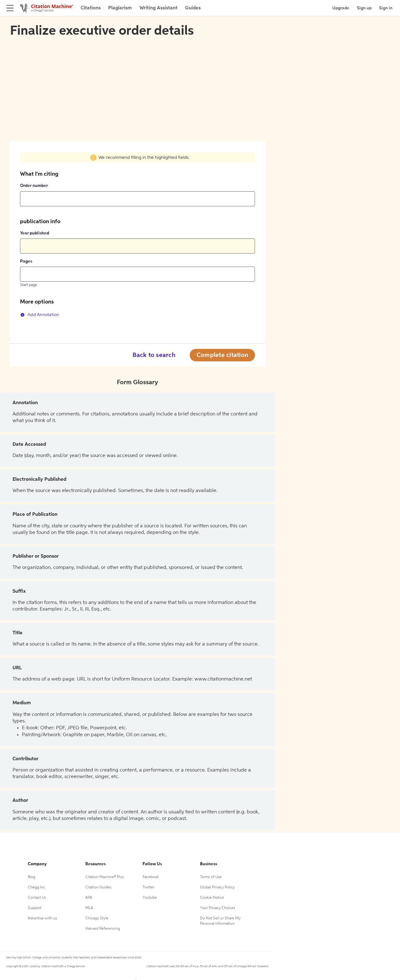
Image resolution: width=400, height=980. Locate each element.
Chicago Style (97, 918)
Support (35, 908)
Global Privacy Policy (217, 887)
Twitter (148, 887)
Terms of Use (211, 877)
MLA (89, 908)
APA (89, 898)
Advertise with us (42, 918)
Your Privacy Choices (217, 908)
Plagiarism (120, 8)
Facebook (151, 877)
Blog (32, 877)
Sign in (386, 8)
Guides (193, 8)
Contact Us (37, 898)
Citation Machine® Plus (105, 877)
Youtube (150, 898)
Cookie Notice (212, 898)
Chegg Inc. (37, 887)
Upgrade (341, 8)
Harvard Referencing (103, 929)
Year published (35, 233)
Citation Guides (98, 887)
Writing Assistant (158, 8)
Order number (34, 186)
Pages (26, 261)
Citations (91, 8)
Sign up (364, 8)
